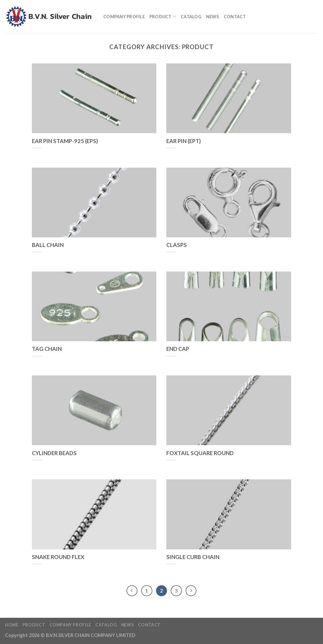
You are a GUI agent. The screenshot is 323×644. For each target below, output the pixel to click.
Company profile (124, 17)
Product (163, 16)
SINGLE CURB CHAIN (193, 557)
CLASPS (177, 245)
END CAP (178, 349)
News (213, 17)
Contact (235, 17)
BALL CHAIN (48, 245)
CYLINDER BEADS (54, 453)
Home (12, 625)
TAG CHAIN (47, 349)
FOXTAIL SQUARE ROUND (200, 453)
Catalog (191, 17)
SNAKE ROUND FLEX (58, 557)
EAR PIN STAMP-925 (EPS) (65, 141)
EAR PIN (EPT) (184, 141)
